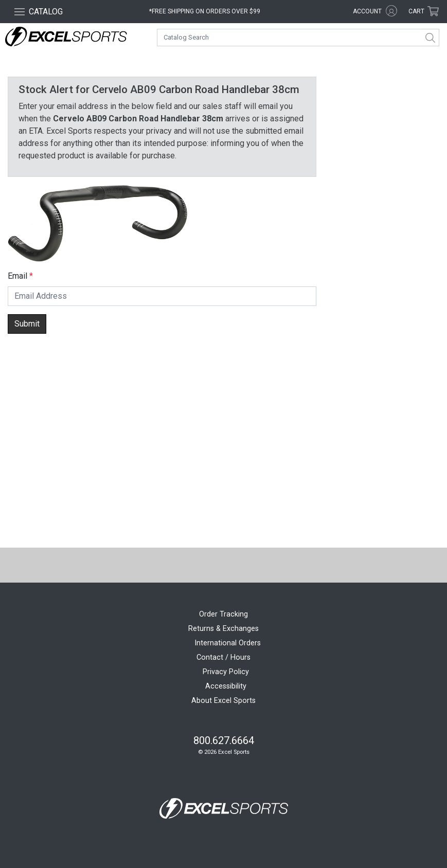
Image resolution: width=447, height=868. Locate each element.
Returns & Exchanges (223, 629)
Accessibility (226, 686)
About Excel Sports (223, 701)
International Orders (228, 643)
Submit (27, 324)
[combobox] (298, 38)
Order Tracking (223, 614)
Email (17, 276)
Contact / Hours (223, 657)
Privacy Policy (226, 672)
